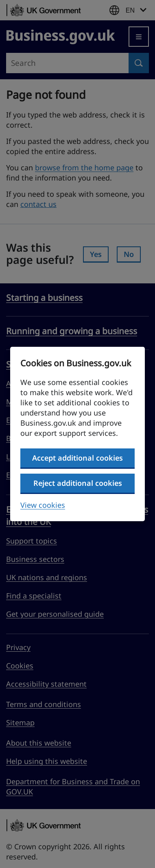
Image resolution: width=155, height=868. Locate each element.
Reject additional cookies (78, 483)
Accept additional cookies (77, 458)
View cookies (43, 505)
